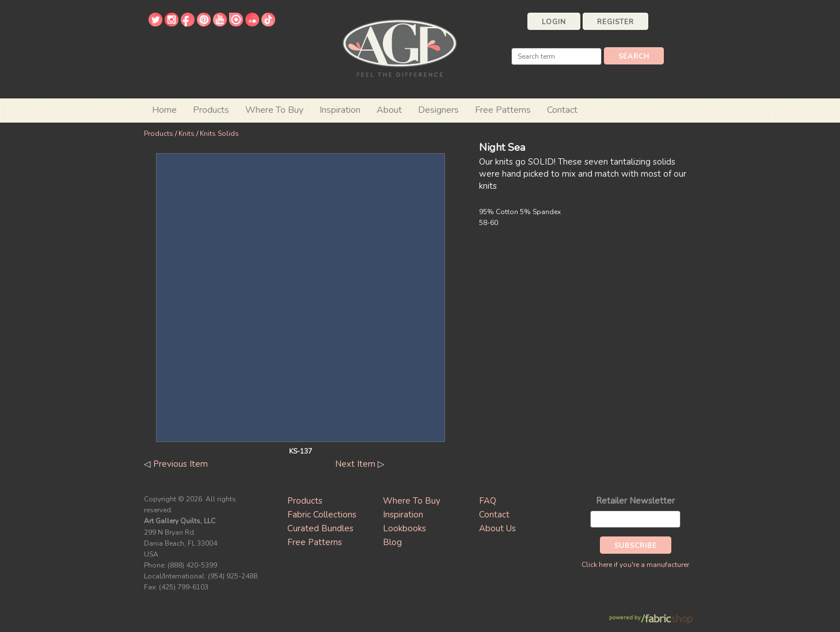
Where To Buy (412, 501)
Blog (392, 542)
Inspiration (340, 110)
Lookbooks (404, 528)
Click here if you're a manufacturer (635, 565)
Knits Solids (219, 134)
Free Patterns (503, 110)
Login (554, 22)
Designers (438, 110)
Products (159, 134)
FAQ (488, 501)
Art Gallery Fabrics (400, 47)
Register (615, 22)
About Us (497, 528)
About (389, 110)
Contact (562, 110)
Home (164, 110)
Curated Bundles (320, 528)
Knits (187, 134)
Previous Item (180, 464)
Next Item (355, 464)
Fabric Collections (322, 515)
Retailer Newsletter (635, 501)
